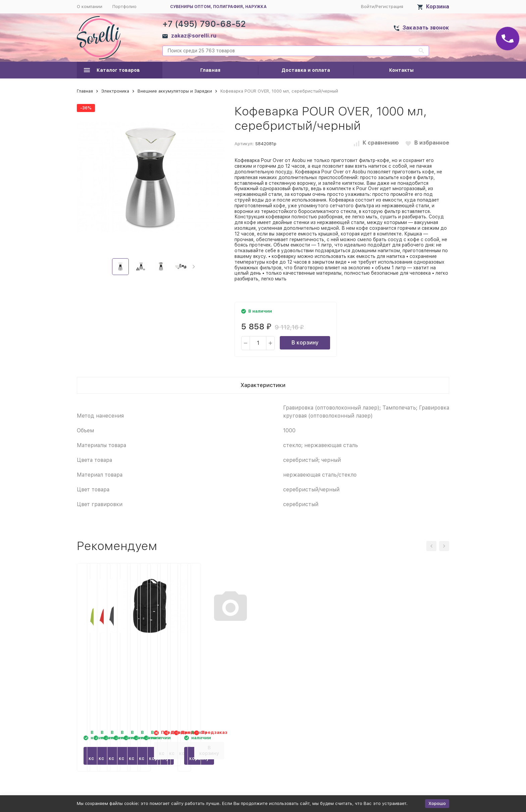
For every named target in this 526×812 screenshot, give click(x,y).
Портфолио (124, 7)
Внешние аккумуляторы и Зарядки (175, 91)
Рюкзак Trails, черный (397, 652)
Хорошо (437, 803)
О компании (90, 7)
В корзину (305, 343)
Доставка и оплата (306, 70)
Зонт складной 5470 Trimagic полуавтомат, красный (207, 659)
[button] (194, 267)
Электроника (115, 91)
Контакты (401, 70)
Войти (368, 7)
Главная (210, 70)
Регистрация (389, 7)
